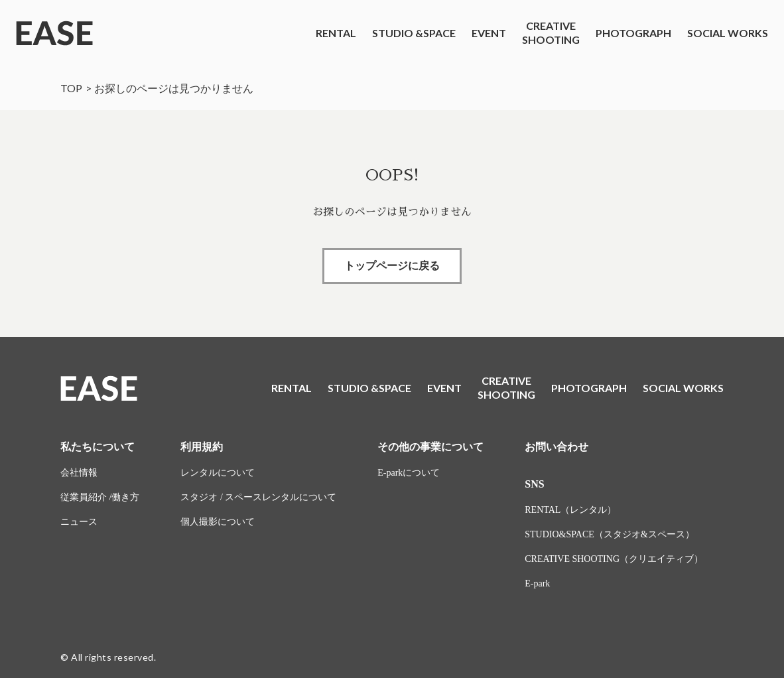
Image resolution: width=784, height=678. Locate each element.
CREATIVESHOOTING (551, 33)
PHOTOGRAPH (633, 33)
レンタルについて (218, 473)
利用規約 (202, 447)
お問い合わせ (556, 447)
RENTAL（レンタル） (570, 510)
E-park (537, 583)
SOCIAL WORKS (728, 33)
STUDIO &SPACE (414, 33)
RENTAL (336, 33)
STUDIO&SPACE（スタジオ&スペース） (609, 534)
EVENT (489, 33)
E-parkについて (409, 473)
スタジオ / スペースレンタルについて (258, 497)
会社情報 (79, 473)
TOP (71, 88)
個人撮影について (218, 522)
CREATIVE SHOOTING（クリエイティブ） (614, 559)
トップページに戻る (392, 266)
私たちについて (98, 447)
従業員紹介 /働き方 (100, 497)
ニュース (79, 522)
